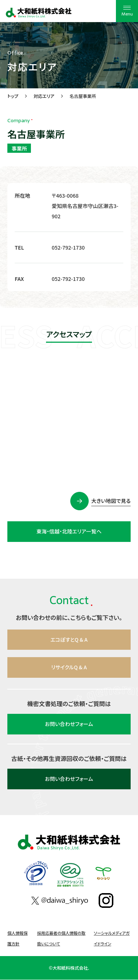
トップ (13, 96)
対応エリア (44, 96)
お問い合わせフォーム (69, 725)
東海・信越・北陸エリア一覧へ (69, 532)
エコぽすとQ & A (69, 640)
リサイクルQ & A (69, 668)
